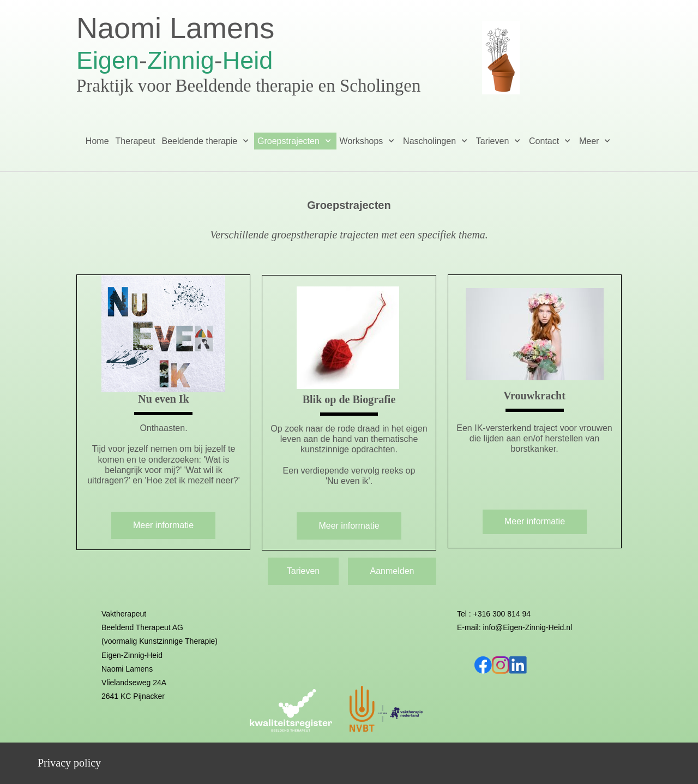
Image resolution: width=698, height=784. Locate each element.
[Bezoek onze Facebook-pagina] (483, 665)
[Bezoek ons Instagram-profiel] (501, 665)
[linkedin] (518, 665)
